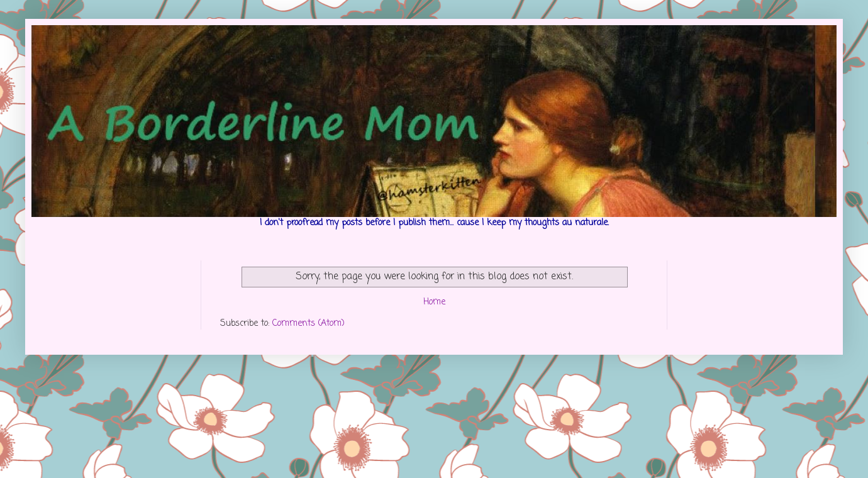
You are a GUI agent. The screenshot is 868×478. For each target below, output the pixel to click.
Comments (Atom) (309, 324)
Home (434, 302)
